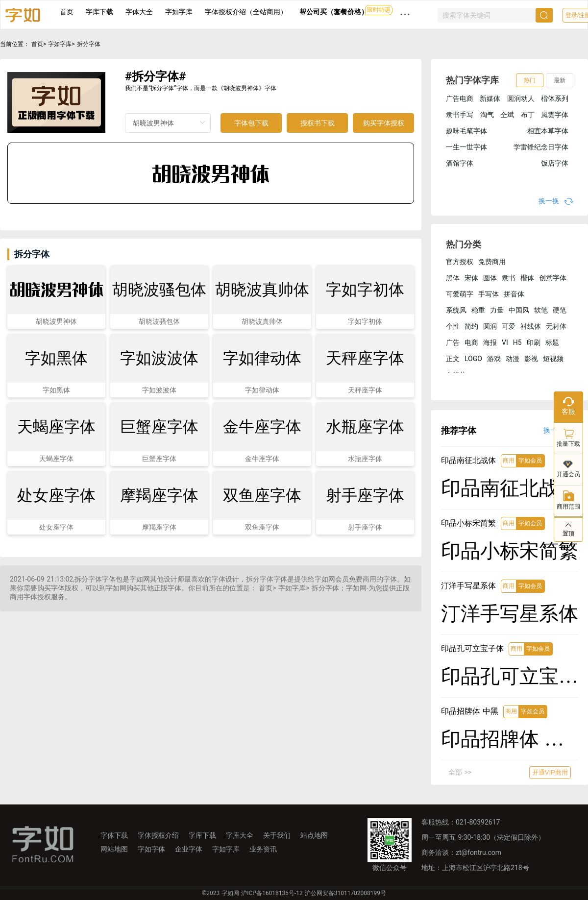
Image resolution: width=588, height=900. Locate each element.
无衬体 (556, 326)
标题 (552, 342)
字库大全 (240, 835)
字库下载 (99, 12)
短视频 (553, 359)
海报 (490, 342)
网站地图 (114, 849)
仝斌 (507, 115)
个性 (453, 326)
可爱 (509, 326)
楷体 (527, 278)
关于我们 (277, 835)
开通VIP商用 (550, 772)
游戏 (494, 359)
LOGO (473, 359)
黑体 (453, 278)
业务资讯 (263, 849)
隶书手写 (460, 115)
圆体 (490, 278)
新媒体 (490, 98)
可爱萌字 (460, 294)
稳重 (478, 310)
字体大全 (139, 12)
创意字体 (553, 278)
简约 (471, 326)
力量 (497, 310)
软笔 (541, 310)
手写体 (489, 294)
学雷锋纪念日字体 (541, 147)
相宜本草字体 (548, 131)
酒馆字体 (460, 163)
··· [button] (405, 14)
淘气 (487, 115)
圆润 (490, 326)
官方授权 (460, 262)
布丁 (528, 115)
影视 (531, 359)
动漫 (513, 359)
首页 (67, 12)
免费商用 (492, 262)
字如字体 (151, 849)
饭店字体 (555, 163)
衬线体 (531, 326)
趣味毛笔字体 (466, 131)
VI (505, 342)
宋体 (471, 278)
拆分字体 (89, 44)
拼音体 (514, 294)
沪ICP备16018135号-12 (272, 893)
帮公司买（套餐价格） (334, 12)
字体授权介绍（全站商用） (246, 12)
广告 (453, 342)
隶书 (509, 278)
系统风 (456, 310)
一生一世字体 (466, 147)
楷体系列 (555, 98)
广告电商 (460, 98)
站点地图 (314, 835)
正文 (453, 359)
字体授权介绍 (158, 835)
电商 (471, 342)
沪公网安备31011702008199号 (345, 893)
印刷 (534, 342)
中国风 (519, 310)
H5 (517, 342)
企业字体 (189, 849)
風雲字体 (555, 115)
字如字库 (179, 12)
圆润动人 (521, 98)
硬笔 (560, 310)
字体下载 (114, 835)
